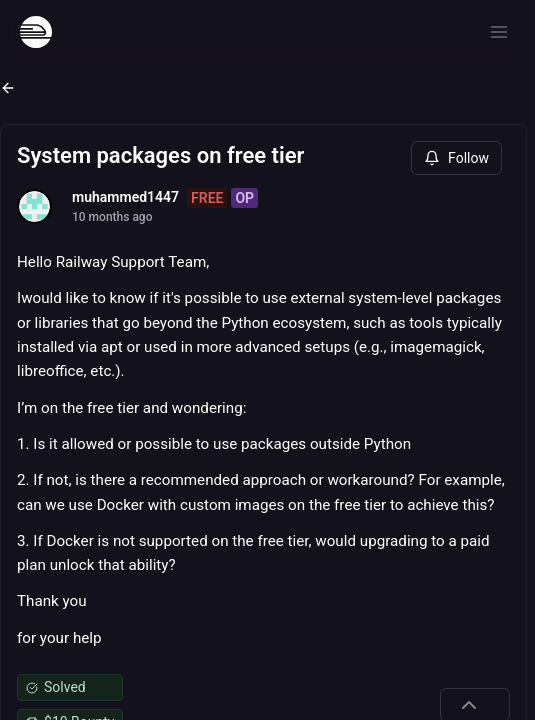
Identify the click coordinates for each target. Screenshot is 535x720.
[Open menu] (499, 32)
